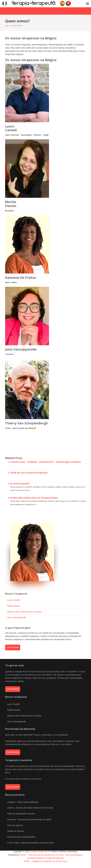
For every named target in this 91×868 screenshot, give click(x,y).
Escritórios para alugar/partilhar (21, 837)
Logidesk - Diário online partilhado (23, 802)
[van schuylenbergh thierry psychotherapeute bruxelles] (45, 390)
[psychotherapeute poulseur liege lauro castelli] (45, 93)
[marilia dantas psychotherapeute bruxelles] (45, 169)
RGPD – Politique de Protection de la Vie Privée (45, 861)
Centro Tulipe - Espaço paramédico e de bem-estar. (31, 843)
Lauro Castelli (11, 128)
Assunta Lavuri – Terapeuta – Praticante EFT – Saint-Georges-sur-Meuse (45, 462)
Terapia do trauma (15, 831)
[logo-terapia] (38, 4)
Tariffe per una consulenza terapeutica (29, 473)
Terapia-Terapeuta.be (40, 851)
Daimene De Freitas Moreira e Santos (24, 612)
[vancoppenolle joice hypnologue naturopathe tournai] (45, 316)
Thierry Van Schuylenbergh (26, 423)
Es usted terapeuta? (20, 484)
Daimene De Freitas (21, 277)
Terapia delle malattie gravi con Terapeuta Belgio (34, 498)
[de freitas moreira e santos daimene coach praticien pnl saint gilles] (45, 244)
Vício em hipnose (15, 825)
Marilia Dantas (11, 204)
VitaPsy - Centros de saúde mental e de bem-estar (30, 808)
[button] (87, 4)
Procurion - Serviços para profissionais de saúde (29, 819)
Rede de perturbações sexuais (21, 814)
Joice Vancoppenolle (21, 349)
